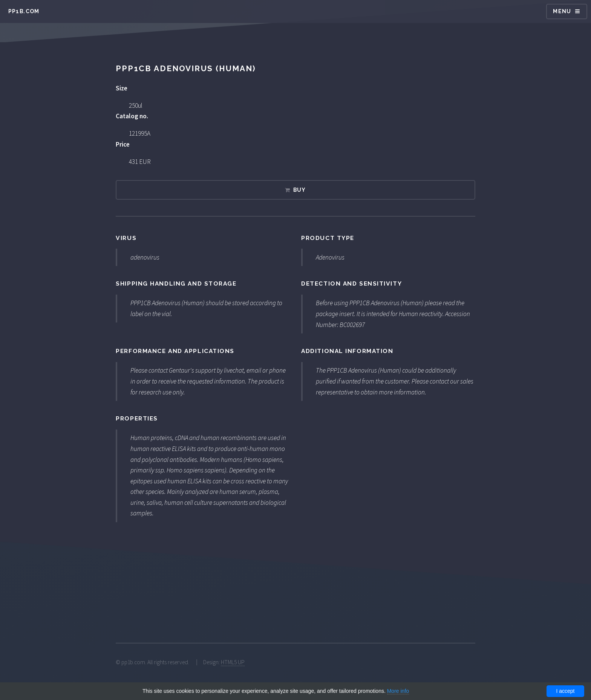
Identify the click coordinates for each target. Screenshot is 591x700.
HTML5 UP (233, 662)
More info (398, 691)
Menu (562, 11)
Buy (300, 190)
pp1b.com (24, 11)
